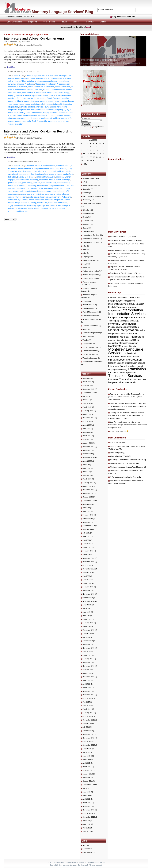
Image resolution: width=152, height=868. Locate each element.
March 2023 (87, 479)
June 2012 (86, 756)
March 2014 (87, 709)
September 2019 (89, 601)
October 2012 (88, 741)
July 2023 (86, 465)
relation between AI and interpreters (49, 200)
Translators (126, 379)
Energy (66, 93)
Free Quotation (58, 862)
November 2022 (88, 493)
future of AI (53, 95)
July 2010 (86, 821)
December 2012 (88, 734)
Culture (134, 304)
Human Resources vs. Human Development (126, 260)
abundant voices (33, 166)
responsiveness (14, 121)
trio (45, 121)
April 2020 (86, 580)
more (88, 27)
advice (44, 76)
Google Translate (54, 98)
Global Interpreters (39, 98)
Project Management (90, 312)
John (112, 431)
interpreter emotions (27, 107)
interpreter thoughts (59, 107)
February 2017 (88, 659)
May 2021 (86, 540)
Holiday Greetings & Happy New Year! (124, 244)
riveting (33, 203)
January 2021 (88, 554)
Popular (64, 22)
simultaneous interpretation (125, 360)
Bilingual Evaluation (90, 185)
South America (37, 121)
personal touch (39, 118)
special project (43, 205)
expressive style (29, 95)
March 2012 (87, 767)
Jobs (84, 246)
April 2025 (86, 404)
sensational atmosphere (58, 203)
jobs (127, 321)
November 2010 (88, 810)
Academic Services (90, 178)
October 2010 (88, 813)
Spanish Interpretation (127, 363)
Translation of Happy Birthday (121, 240)
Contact (103, 22)
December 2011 (88, 777)
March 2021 (87, 547)
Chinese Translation (117, 298)
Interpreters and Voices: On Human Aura (34, 38)
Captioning (87, 189)
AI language (19, 84)
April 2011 (86, 799)
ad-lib (29, 76)
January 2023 (88, 486)
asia (36, 90)
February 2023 (88, 483)
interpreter (114, 317)
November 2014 (88, 695)
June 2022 (86, 511)
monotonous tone (30, 115)
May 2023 (86, 472)
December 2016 (88, 662)
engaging (11, 95)
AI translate (39, 87)
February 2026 (88, 386)
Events (85, 217)
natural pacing (55, 194)
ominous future (14, 197)
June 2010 (86, 824)
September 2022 (89, 501)
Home (49, 862)
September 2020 (89, 569)
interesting (67, 104)
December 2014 (88, 691)
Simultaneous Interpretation (93, 319)
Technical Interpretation (91, 333)
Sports (85, 329)
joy (65, 110)
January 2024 (88, 443)
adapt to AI (36, 76)
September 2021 (89, 526)
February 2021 (88, 551)
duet (24, 93)
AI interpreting (61, 81)
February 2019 (88, 623)
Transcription (87, 344)
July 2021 (86, 533)
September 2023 (89, 457)
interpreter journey (43, 107)
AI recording (40, 84)
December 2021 (88, 522)
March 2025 (87, 407)
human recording (61, 101)
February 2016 (88, 670)
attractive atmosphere (21, 174)
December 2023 (88, 447)
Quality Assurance (89, 316)
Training (85, 340)
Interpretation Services (91, 235)
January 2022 (88, 519)
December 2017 (88, 644)
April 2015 (86, 684)
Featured (86, 221)
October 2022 (88, 497)
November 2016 (88, 666)
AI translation (49, 87)
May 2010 (86, 828)
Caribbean (47, 90)
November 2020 (88, 562)
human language (46, 101)
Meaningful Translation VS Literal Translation (128, 460)
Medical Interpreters (132, 337)
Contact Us (101, 862)
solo (29, 121)
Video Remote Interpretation (93, 362)
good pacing (27, 183)
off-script (59, 115)
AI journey (68, 168)
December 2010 (88, 806)
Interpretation (13, 107)
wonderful (12, 211)
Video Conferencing (90, 358)
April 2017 (86, 652)
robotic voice (42, 203)
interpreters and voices (45, 110)
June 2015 (86, 680)
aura (41, 90)
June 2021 (86, 536)
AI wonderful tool (19, 90)
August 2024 (87, 425)
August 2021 (87, 529)
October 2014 (88, 698)
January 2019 (88, 626)
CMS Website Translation (92, 196)
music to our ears (42, 194)
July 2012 (86, 752)
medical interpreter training (120, 340)
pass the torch (27, 118)
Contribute (90, 22)
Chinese (86, 193)
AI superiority (22, 87)
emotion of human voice (36, 93)
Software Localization (90, 326)
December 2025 (88, 389)
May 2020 (86, 576)
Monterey (113, 346)
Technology (87, 336)
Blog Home (33, 22)
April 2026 (86, 378)
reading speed (28, 200)
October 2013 (88, 716)
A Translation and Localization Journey (126, 477)
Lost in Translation (118, 442)
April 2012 (86, 763)
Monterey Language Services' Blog (62, 12)
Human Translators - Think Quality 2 (125, 463)
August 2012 (87, 749)
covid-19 (126, 304)
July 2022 (86, 508)
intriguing (59, 110)
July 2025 (86, 396)
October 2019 (88, 598)
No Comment (12, 42)
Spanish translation (129, 366)
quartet (49, 118)
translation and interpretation (122, 373)
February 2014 (88, 713)
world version (63, 121)
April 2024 (86, 432)
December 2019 (88, 590)
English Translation (118, 307)
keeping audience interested (54, 113)
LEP (119, 324)
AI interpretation (27, 81)
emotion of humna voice (46, 177)
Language (86, 257)
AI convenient (41, 78)
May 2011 (86, 795)
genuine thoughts (15, 183)
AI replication (51, 84)
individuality (58, 104)
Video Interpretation (128, 382)
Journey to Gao (116, 413)
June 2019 (86, 612)
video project (60, 208)
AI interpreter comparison (45, 81)
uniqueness (52, 121)
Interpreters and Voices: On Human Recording (38, 131)
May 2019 (86, 616)
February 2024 (88, 439)
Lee (112, 422)
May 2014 (86, 702)
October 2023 (88, 454)
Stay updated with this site (124, 17)
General (17, 76)
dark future (17, 93)
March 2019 (87, 619)
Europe (19, 95)
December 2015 (88, 677)
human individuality (15, 101)
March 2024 (87, 436)
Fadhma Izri (115, 394)
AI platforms (30, 84)
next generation (44, 115)
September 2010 (89, 817)
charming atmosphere (39, 174)
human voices (18, 104)
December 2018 (88, 630)
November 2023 (88, 450)
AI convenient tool (55, 78)
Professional (66, 197)
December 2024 (88, 418)
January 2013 (88, 731)
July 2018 (86, 637)
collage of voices (55, 174)
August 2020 (87, 572)
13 (84, 154)
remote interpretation (129, 357)
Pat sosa (113, 403)
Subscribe (77, 22)
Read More (11, 67)
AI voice (39, 171)
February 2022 (88, 515)
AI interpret (16, 81)
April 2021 (86, 544)
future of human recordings (59, 180)
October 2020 (88, 565)
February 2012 (88, 770)
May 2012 (86, 759)
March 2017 (87, 655)
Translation (137, 369)
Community (87, 200)
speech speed (55, 205)
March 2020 (87, 583)
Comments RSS (89, 852)
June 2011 (86, 792)
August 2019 (87, 605)
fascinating (34, 180)
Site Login (86, 845)
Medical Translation (128, 343)
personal (24, 197)
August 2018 (87, 634)
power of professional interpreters (47, 197)
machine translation (129, 327)
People (85, 301)
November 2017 (88, 648)
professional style (15, 200)
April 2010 (86, 831)
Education (86, 210)
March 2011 (87, 803)
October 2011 (88, 781)
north (53, 115)
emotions (59, 93)
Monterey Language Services (126, 351)
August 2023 (87, 461)
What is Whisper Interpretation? (122, 250)
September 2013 (89, 720)
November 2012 (88, 738)
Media (85, 267)
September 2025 (89, 393)
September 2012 (89, 745)
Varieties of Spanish (117, 237)
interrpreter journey (52, 188)
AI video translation (63, 87)
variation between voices (44, 208)
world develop (22, 211)
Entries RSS (87, 849)
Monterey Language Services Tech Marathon (128, 467)
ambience (61, 171)
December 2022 (88, 490)
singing (11, 205)
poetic (31, 197)
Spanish (112, 363)
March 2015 (87, 688)
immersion (48, 104)
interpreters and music (27, 110)
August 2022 (87, 504)
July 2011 (86, 788)
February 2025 (88, 411)
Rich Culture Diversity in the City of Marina (126, 283)
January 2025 (88, 414)
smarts (24, 121)
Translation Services (90, 347)
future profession (24, 98)
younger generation (15, 124)
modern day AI (16, 115)
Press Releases (49, 22)
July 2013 (86, 727)
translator (113, 379)
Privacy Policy (91, 862)
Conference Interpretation (92, 203)
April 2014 (86, 705)
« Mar (85, 164)
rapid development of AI (62, 118)
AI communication (28, 78)
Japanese (121, 321)
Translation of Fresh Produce (121, 273)
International (87, 231)
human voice (13, 186)
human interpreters (31, 101)
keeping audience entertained (31, 113)
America (30, 90)
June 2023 (86, 468)
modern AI (65, 191)
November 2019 (88, 594)
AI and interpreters (48, 166)
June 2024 (86, 429)
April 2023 (86, 475)
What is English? (118, 453)
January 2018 (88, 641)
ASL (84, 182)
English (141, 304)
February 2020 (88, 587)
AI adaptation (53, 76)
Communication (59, 90)
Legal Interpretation (90, 260)
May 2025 (86, 400)
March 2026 (87, 382)
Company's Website (15, 22)
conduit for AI (68, 174)
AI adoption (64, 76)
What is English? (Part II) (121, 456)
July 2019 (86, 608)
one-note (17, 118)
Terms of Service (78, 862)
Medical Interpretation (91, 271)
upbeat (31, 208)
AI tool (31, 87)
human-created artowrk (34, 104)
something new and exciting (25, 205)
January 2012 (88, 774)
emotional (51, 93)
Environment (87, 214)
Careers (68, 862)
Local (85, 264)
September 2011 (89, 785)
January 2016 (88, 673)
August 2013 (87, 723)
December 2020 (88, 558)
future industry (42, 95)
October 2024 (88, 421)
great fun (65, 98)
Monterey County (128, 346)
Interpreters (12, 110)
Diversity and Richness (26, 177)
